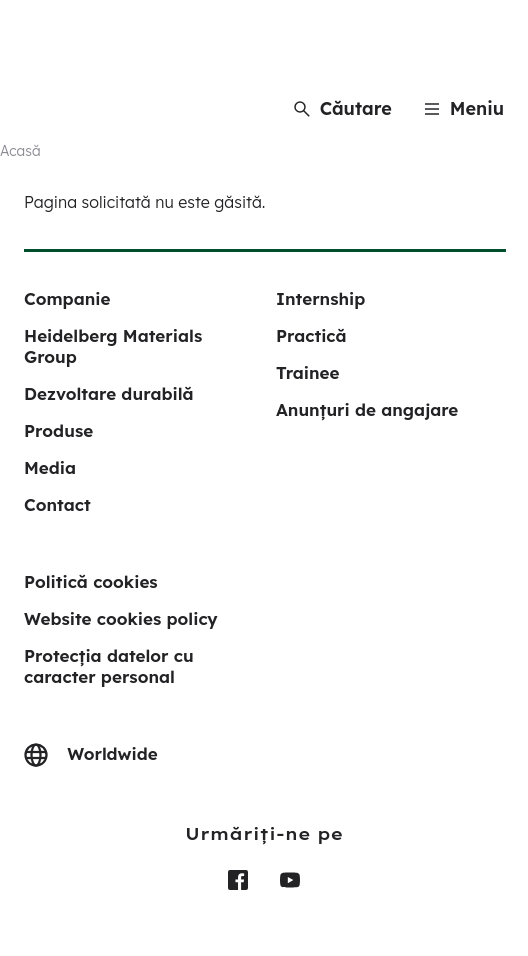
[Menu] (464, 108)
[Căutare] (343, 108)
